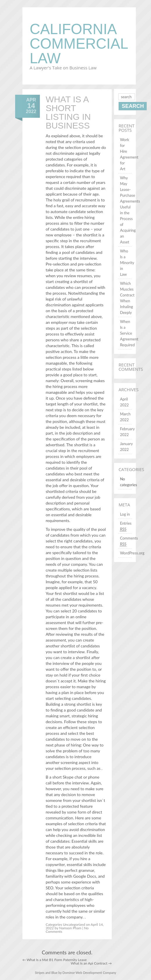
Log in (125, 514)
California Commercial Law (79, 44)
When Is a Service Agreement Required (129, 333)
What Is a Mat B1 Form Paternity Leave (55, 960)
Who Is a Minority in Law (127, 263)
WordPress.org (132, 553)
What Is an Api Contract (91, 963)
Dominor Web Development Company (89, 973)
